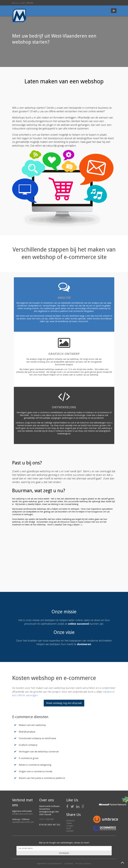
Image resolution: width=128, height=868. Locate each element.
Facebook (70, 820)
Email (68, 828)
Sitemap (69, 863)
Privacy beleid (83, 863)
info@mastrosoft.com (22, 814)
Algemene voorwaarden (50, 863)
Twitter (69, 823)
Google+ (70, 826)
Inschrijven (64, 853)
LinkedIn (70, 831)
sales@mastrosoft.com (23, 822)
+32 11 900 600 (27, 3)
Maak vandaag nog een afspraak (64, 703)
